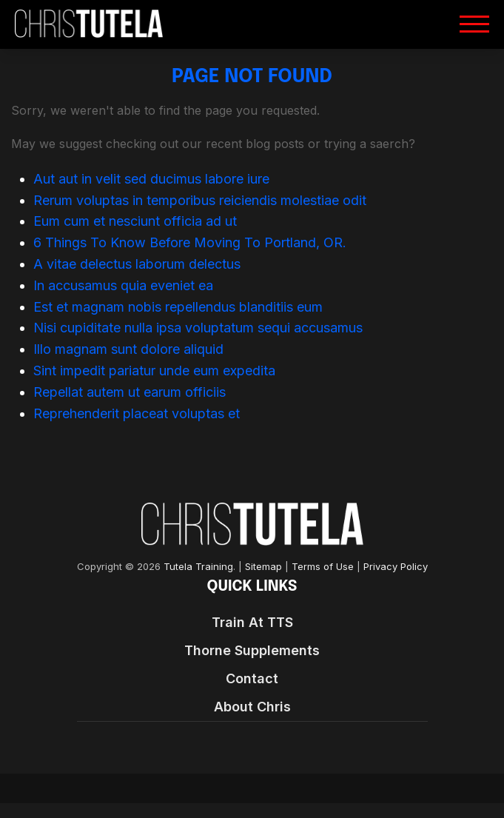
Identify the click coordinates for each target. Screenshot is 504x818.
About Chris (252, 707)
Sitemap (263, 567)
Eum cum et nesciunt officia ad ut (135, 221)
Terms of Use (323, 567)
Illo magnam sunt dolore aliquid (128, 349)
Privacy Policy (396, 567)
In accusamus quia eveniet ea (123, 285)
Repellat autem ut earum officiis (130, 392)
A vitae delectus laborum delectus (137, 264)
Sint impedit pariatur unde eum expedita (154, 371)
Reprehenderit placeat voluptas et (137, 413)
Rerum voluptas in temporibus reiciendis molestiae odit (200, 200)
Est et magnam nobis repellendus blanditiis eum (178, 307)
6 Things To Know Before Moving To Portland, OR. (190, 242)
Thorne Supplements (252, 650)
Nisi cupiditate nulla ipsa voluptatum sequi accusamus (198, 328)
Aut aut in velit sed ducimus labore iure (151, 179)
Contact (252, 678)
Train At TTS (252, 622)
